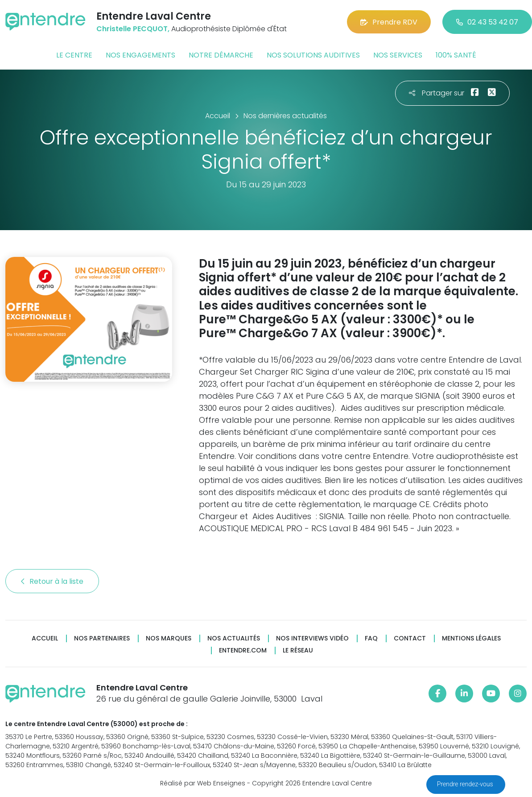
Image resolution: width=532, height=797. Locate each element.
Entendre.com (243, 650)
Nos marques (169, 638)
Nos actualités (234, 638)
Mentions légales (471, 638)
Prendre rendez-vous (466, 784)
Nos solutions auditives (313, 55)
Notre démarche (221, 55)
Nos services (398, 55)
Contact (410, 638)
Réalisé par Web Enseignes (203, 783)
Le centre (74, 55)
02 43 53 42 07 (487, 22)
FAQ (371, 638)
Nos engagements (140, 55)
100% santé (456, 55)
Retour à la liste (52, 581)
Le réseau (298, 650)
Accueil (45, 638)
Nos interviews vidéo (312, 638)
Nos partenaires (102, 638)
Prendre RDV (389, 22)
